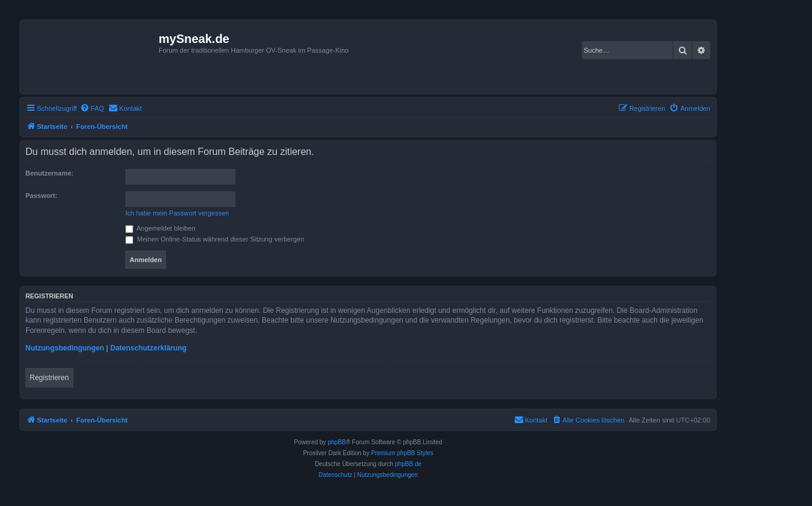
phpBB (337, 442)
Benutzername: (49, 173)
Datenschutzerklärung (148, 348)
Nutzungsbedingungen (65, 348)
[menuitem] (92, 108)
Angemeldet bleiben (160, 228)
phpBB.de (408, 464)
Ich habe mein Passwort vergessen (177, 213)
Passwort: (41, 195)
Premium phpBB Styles (402, 453)
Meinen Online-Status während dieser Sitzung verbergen (215, 239)
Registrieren (49, 378)
